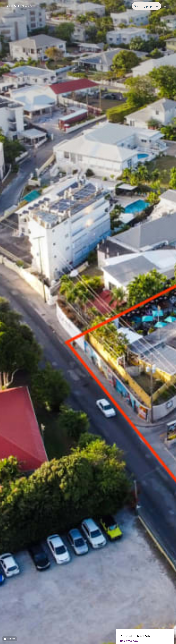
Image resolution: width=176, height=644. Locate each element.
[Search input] (144, 6)
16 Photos (10, 639)
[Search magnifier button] (157, 6)
